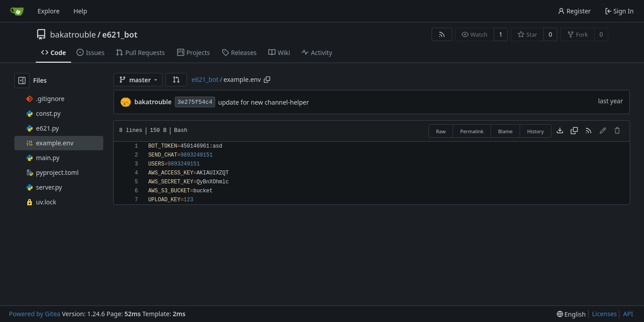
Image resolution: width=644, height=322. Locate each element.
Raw (441, 131)
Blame (506, 131)
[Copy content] (574, 131)
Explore (49, 11)
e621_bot (120, 34)
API (628, 314)
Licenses (605, 314)
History (536, 131)
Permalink (472, 131)
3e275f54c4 (195, 102)
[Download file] (560, 131)
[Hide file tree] (22, 80)
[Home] (17, 11)
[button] (176, 80)
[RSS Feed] (442, 34)
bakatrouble (73, 34)
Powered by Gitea (35, 314)
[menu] (571, 314)
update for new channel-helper (264, 102)
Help (80, 11)
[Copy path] (267, 80)
